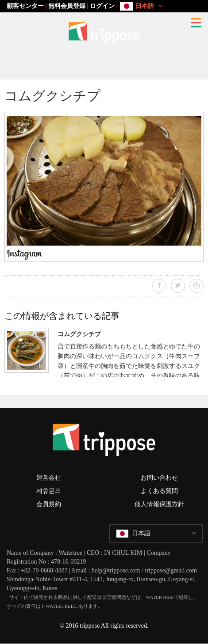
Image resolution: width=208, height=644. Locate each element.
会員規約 (49, 504)
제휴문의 (49, 491)
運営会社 (49, 478)
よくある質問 (159, 491)
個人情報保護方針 (159, 504)
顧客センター (25, 6)
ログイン (102, 6)
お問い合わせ (159, 478)
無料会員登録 (67, 6)
